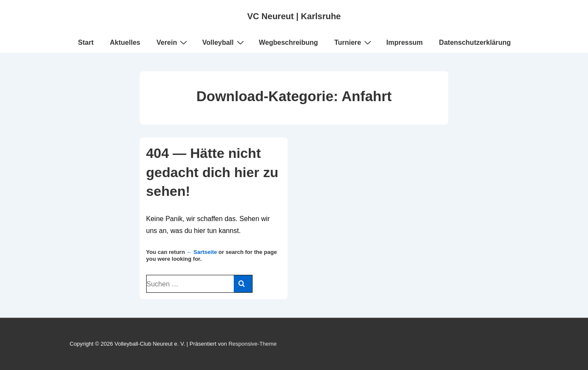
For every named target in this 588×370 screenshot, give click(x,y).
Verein (173, 42)
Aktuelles (125, 42)
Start (86, 42)
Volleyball (224, 42)
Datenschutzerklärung (475, 42)
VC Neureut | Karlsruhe (294, 16)
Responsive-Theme (253, 344)
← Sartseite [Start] (202, 252)
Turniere (354, 42)
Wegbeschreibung (288, 42)
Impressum (404, 42)
